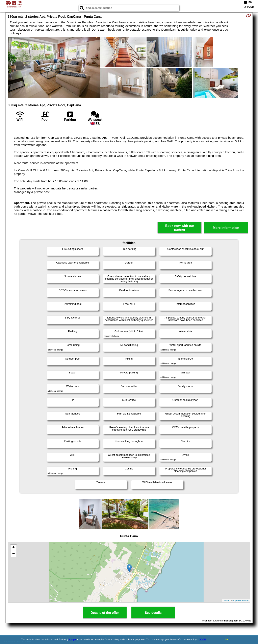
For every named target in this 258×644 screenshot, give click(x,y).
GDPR (202, 640)
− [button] (13, 554)
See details (153, 613)
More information (226, 228)
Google (72, 640)
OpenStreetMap (241, 601)
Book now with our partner (180, 228)
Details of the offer (105, 613)
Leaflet (226, 601)
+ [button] (13, 548)
